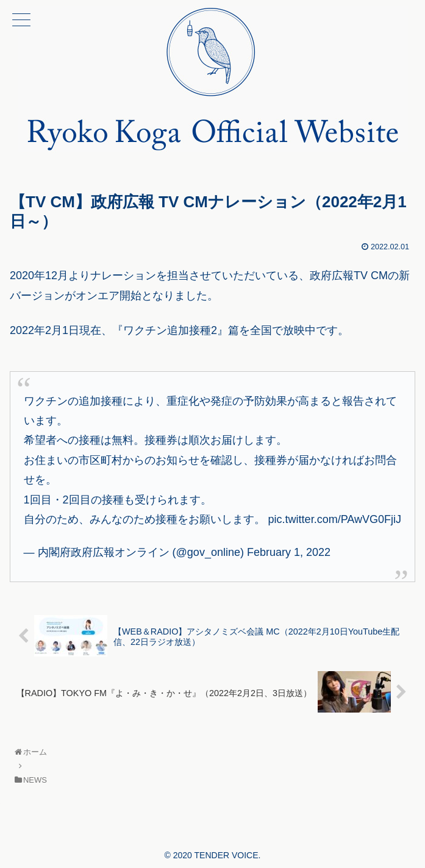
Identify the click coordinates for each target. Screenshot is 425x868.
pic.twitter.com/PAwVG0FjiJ (335, 519)
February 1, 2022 (289, 552)
